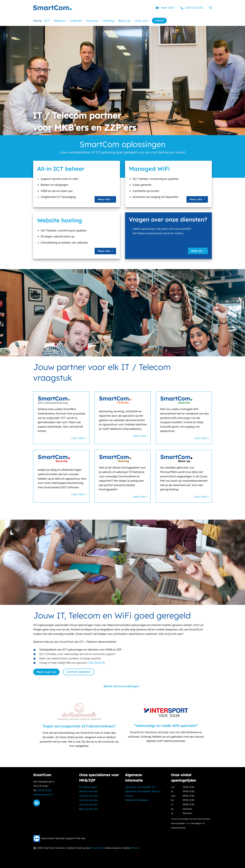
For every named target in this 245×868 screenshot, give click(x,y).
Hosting (109, 21)
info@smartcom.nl (43, 794)
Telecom (61, 21)
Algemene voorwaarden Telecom (143, 791)
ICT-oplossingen (88, 787)
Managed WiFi (149, 169)
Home (37, 21)
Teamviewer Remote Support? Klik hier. (63, 838)
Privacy (129, 796)
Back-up (125, 21)
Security (93, 21)
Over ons (142, 21)
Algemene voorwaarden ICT (140, 787)
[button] (210, 8)
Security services (88, 800)
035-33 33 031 (196, 8)
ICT (48, 21)
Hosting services (88, 804)
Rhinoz (136, 848)
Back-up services (88, 809)
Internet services (89, 796)
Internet (77, 21)
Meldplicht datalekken (137, 800)
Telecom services (88, 791)
